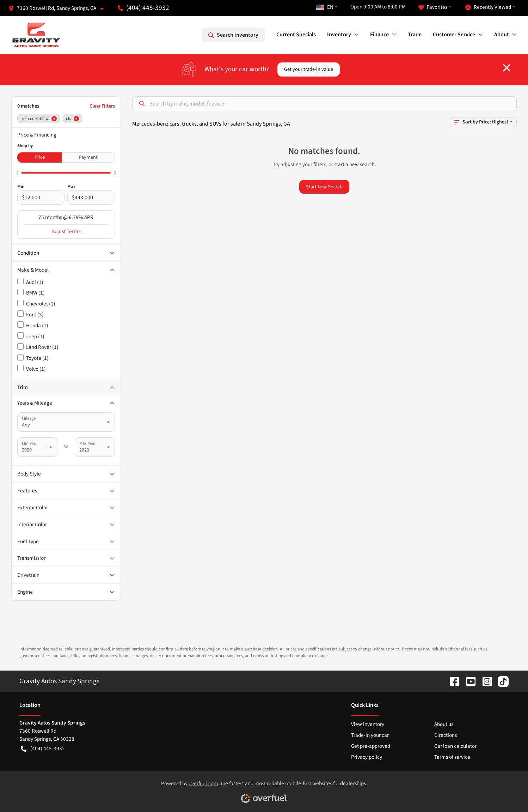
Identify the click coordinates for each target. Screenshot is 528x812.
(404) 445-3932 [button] (143, 8)
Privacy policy (367, 757)
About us (444, 724)
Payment (88, 157)
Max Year (87, 443)
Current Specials (296, 35)
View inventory (368, 724)
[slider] (17, 172)
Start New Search (324, 187)
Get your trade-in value (309, 69)
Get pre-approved (371, 746)
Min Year (29, 443)
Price (40, 157)
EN (325, 7)
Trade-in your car (370, 735)
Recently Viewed (488, 7)
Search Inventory (233, 35)
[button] (59, 8)
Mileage (29, 418)
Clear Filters (102, 106)
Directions (446, 735)
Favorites (433, 7)
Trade (415, 35)
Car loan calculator (455, 746)
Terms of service (452, 757)
